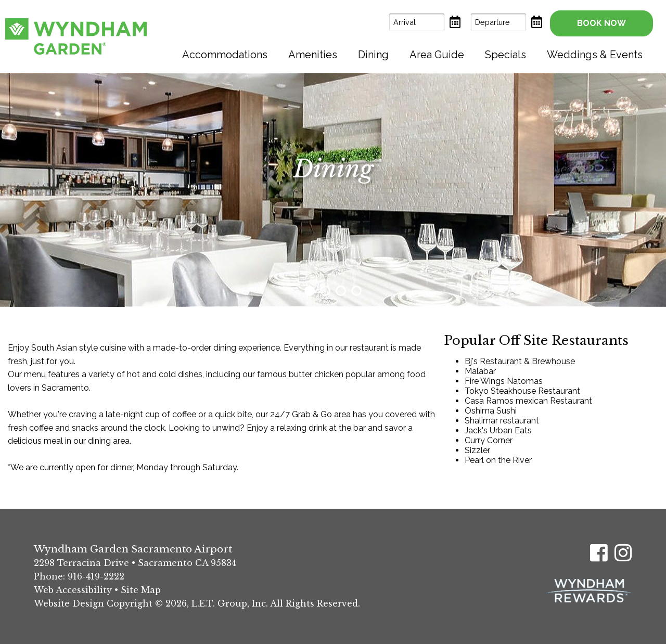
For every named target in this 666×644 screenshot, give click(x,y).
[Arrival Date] (417, 22)
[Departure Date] (498, 22)
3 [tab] (341, 291)
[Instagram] (623, 553)
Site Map (141, 590)
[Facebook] (599, 553)
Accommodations (225, 55)
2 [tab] (325, 291)
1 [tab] (310, 291)
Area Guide (437, 55)
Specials (505, 55)
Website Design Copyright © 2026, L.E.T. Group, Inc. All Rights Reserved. (197, 603)
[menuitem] (225, 55)
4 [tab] (356, 291)
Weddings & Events (595, 55)
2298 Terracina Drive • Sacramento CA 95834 (135, 563)
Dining (373, 55)
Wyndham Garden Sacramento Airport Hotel (76, 36)
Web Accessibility (73, 590)
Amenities (313, 55)
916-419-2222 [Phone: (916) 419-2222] (96, 576)
